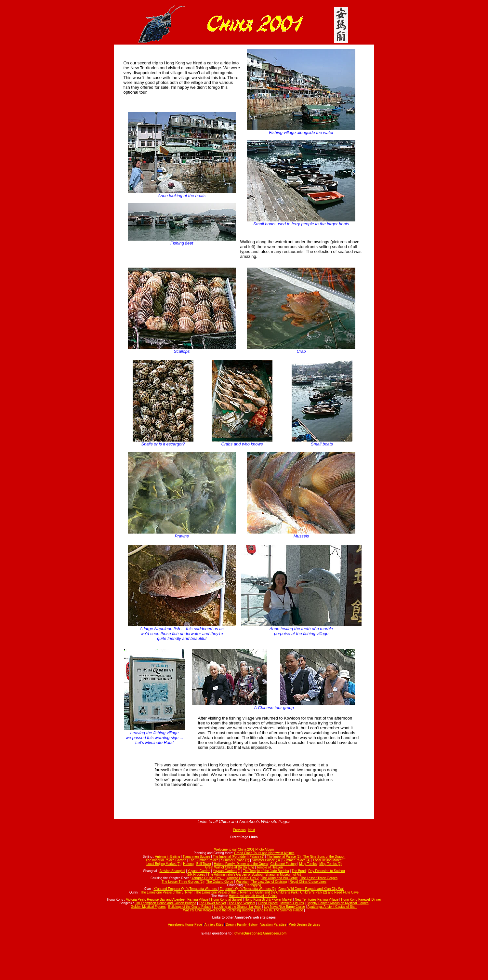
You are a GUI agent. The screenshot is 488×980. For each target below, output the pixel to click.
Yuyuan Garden (199, 871)
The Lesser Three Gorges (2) (183, 882)
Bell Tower (204, 864)
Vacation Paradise (273, 925)
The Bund (299, 871)
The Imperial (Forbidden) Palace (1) (238, 857)
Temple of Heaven (270, 867)
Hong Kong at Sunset (226, 900)
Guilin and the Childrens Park (276, 892)
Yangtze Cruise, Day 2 (242, 878)
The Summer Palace (204, 860)
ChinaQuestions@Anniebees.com (260, 933)
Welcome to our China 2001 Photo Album (244, 849)
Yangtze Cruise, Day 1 (208, 878)
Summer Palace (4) (297, 860)
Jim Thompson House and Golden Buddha (166, 903)
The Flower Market (212, 903)
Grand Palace (268, 903)
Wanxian (242, 882)
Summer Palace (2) (235, 860)
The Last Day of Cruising (269, 882)
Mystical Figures (292, 903)
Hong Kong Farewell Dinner (361, 900)
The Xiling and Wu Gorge (280, 878)
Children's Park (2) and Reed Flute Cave (329, 892)
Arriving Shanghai (172, 871)
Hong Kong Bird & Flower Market (268, 900)
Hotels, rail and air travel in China (253, 896)
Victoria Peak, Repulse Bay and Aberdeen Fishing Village (167, 900)
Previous (239, 830)
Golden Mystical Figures (148, 907)
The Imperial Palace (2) (284, 857)
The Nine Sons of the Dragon (324, 857)
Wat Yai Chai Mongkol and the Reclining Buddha (218, 910)
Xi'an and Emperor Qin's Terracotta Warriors (186, 889)
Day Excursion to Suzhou (326, 871)
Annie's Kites (214, 925)
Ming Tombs (308, 864)
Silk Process (196, 874)
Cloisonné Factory (283, 864)
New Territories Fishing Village (317, 900)
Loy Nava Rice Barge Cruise (284, 907)
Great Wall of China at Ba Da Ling (230, 867)
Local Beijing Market (328, 860)
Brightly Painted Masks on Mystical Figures (338, 903)
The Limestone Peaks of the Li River (167, 892)
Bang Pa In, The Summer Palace (279, 910)
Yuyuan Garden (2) (227, 871)
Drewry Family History (242, 925)
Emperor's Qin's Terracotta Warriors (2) (248, 889)
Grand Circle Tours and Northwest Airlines (264, 853)
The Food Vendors (242, 903)
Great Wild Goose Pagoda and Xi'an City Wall (311, 889)
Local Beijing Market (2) (163, 864)
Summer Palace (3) (266, 860)
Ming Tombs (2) (330, 864)
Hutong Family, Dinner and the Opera (241, 864)
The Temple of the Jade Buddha (266, 871)
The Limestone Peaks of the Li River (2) (224, 892)
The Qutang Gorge (220, 882)
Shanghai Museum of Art (283, 874)
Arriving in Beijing (168, 857)
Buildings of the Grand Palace (190, 907)
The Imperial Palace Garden (166, 860)
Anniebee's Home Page (185, 925)
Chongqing (253, 885)
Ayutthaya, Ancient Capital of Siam (332, 907)
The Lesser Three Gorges (319, 878)
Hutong (188, 864)
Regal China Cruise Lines (308, 882)
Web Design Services (304, 925)
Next (252, 830)
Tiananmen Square (197, 857)
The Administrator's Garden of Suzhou (235, 874)
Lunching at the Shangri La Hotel (238, 907)
